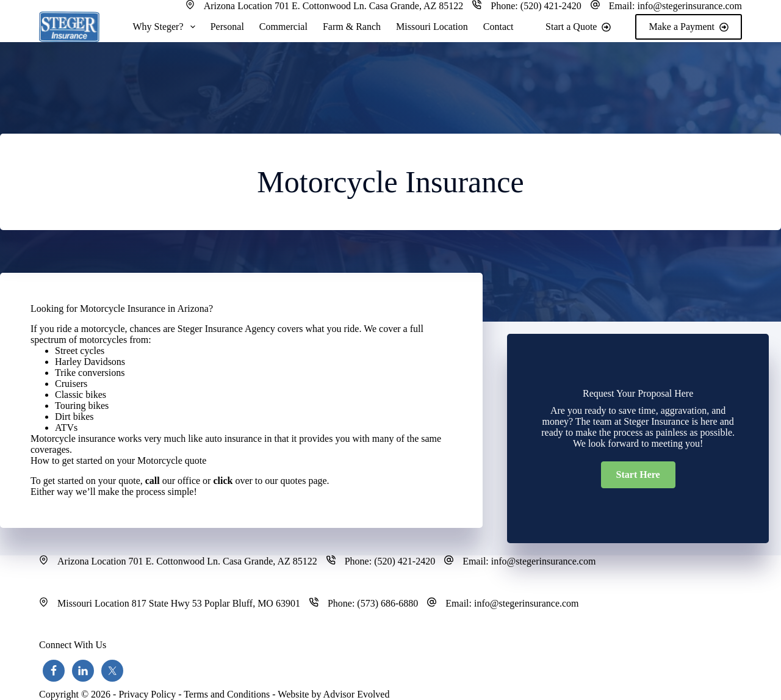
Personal (227, 27)
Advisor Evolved (357, 694)
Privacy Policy (147, 694)
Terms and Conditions (227, 694)
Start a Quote (578, 27)
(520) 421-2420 (551, 6)
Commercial (283, 27)
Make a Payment (689, 27)
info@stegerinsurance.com (689, 6)
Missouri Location (432, 27)
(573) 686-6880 (387, 603)
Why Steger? (166, 27)
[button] (638, 475)
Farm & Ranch (352, 27)
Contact (498, 27)
